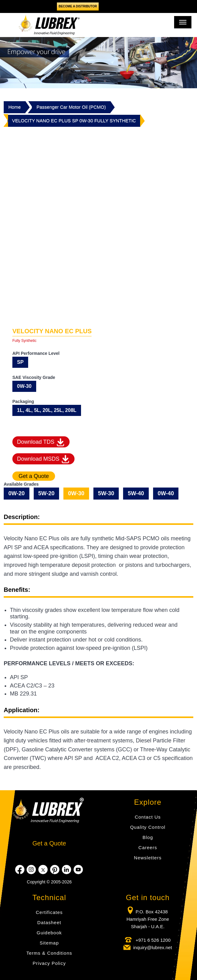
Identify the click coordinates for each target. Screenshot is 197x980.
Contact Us (148, 817)
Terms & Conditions (49, 953)
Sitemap (49, 943)
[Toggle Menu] (183, 22)
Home (15, 107)
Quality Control (148, 827)
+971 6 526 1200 (152, 940)
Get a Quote (49, 843)
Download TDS (41, 442)
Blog (148, 837)
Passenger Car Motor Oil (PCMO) (71, 107)
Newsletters (148, 858)
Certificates (49, 912)
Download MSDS (43, 459)
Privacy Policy (49, 963)
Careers (148, 847)
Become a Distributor (78, 6)
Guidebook (49, 933)
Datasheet (49, 922)
